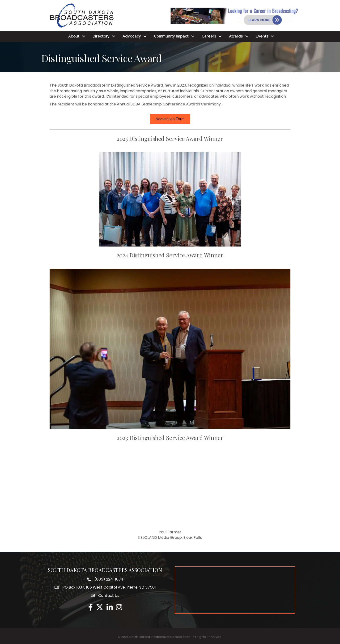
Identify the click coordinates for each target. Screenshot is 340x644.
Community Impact (171, 36)
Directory (101, 36)
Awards (236, 36)
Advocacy (132, 36)
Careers (209, 36)
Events (262, 36)
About (74, 36)
